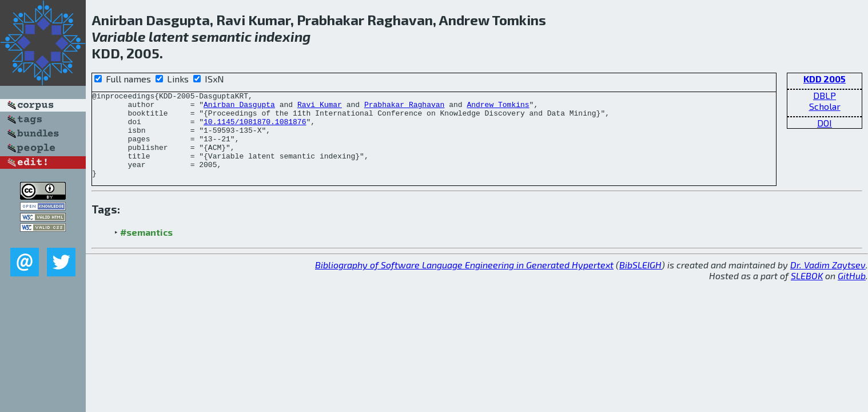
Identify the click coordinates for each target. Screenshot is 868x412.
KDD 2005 (825, 79)
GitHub (852, 293)
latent (169, 36)
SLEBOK (807, 293)
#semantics (146, 249)
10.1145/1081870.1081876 (255, 128)
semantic (222, 36)
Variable (119, 36)
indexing (282, 36)
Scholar (825, 106)
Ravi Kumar (320, 108)
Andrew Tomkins (498, 108)
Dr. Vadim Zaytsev (828, 282)
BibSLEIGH (640, 282)
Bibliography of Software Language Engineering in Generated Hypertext (464, 282)
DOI (825, 123)
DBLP (825, 95)
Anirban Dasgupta (239, 108)
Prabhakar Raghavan (404, 108)
